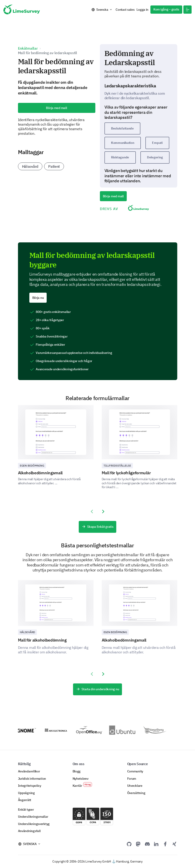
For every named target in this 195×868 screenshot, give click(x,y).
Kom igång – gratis (166, 9)
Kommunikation (123, 143)
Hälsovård (30, 166)
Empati (157, 143)
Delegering (155, 157)
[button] (187, 10)
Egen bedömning (32, 466)
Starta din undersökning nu (98, 689)
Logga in (142, 10)
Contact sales (125, 10)
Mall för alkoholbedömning (42, 640)
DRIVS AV (128, 208)
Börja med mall (56, 108)
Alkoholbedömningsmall (40, 473)
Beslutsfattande (122, 128)
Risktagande (120, 157)
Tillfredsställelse (117, 466)
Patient (54, 166)
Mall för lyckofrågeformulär (126, 473)
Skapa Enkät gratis (98, 527)
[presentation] (92, 512)
